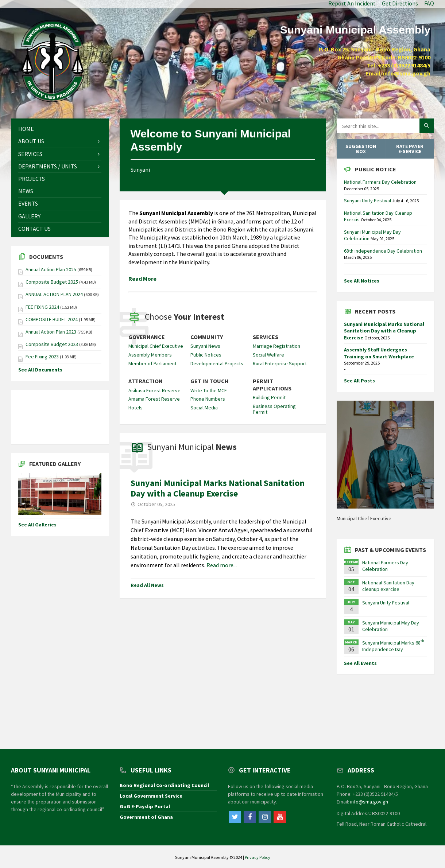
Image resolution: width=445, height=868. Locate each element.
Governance (147, 337)
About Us (31, 141)
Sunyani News (205, 346)
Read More (142, 279)
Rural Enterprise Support (280, 363)
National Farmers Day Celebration (380, 182)
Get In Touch (210, 381)
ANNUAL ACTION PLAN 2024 (54, 294)
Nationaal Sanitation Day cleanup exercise (388, 586)
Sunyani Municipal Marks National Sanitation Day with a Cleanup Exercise (218, 488)
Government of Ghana (146, 817)
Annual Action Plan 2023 (51, 332)
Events (28, 203)
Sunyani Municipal (192, 447)
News (26, 191)
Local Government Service (151, 796)
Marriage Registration (276, 346)
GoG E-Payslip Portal (145, 806)
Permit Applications (272, 385)
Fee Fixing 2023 (42, 357)
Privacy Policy (258, 857)
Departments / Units (48, 166)
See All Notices (362, 281)
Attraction (146, 381)
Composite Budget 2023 (52, 344)
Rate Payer (410, 149)
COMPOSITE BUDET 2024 (52, 319)
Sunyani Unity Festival (368, 201)
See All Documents (40, 370)
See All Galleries (37, 525)
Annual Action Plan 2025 (51, 269)
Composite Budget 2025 (52, 282)
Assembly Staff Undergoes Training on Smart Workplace (379, 353)
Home (26, 129)
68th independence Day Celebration (383, 251)
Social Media (204, 408)
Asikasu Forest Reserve (154, 390)
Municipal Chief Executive (156, 346)
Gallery (29, 216)
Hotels (136, 408)
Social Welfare (268, 355)
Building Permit (269, 397)
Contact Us (34, 229)
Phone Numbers (208, 399)
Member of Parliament (152, 363)
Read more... (222, 565)
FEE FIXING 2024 (42, 307)
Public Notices (206, 355)
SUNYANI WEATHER (60, 417)
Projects (32, 179)
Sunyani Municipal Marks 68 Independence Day (393, 646)
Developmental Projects (217, 363)
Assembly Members (150, 355)
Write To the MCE (209, 390)
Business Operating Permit (274, 409)
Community (207, 337)
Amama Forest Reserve (154, 399)
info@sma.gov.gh (369, 802)
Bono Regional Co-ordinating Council (164, 785)
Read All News (147, 585)
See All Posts (359, 381)
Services (266, 337)
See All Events (360, 663)
